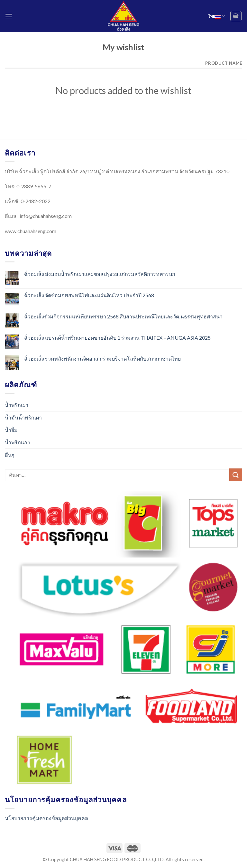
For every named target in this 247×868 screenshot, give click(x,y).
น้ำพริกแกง (17, 442)
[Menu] (9, 16)
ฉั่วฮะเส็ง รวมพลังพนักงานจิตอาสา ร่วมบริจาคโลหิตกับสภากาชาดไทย (102, 359)
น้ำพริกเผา (17, 405)
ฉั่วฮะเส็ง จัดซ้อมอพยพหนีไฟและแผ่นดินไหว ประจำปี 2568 (89, 295)
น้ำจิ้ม (11, 430)
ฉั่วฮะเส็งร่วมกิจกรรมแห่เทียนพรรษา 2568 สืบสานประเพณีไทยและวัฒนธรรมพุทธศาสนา (123, 316)
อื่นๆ (10, 455)
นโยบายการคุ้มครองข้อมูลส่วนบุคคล (46, 818)
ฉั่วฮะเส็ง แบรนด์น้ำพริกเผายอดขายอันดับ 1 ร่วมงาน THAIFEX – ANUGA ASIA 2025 (117, 338)
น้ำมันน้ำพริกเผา (23, 417)
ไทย (217, 16)
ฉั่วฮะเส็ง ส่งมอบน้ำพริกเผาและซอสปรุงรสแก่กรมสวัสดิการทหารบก (100, 274)
